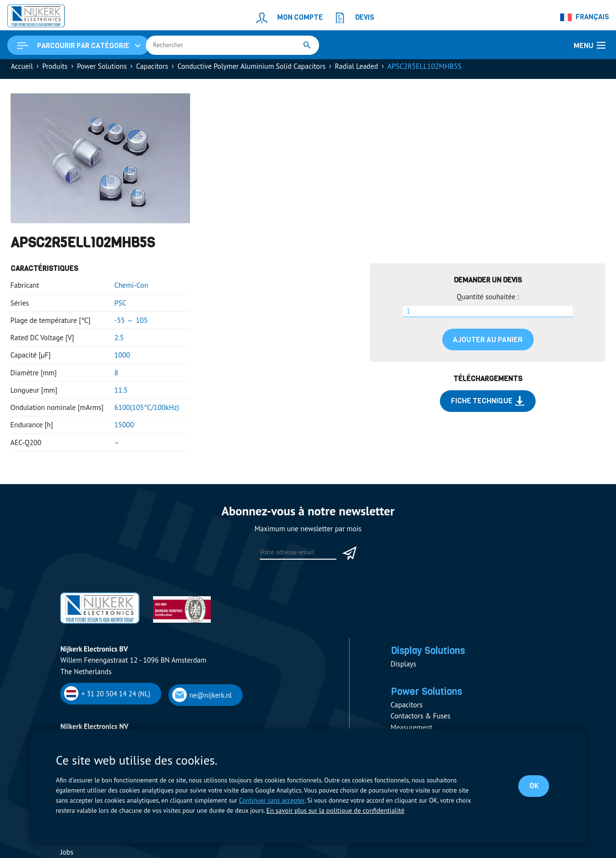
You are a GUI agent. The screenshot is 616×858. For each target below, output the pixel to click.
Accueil (22, 70)
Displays (404, 670)
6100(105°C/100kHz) (147, 412)
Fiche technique (488, 405)
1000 (122, 359)
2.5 (119, 342)
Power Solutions (102, 70)
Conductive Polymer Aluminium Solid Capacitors (252, 70)
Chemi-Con (131, 289)
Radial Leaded (357, 70)
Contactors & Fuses (421, 724)
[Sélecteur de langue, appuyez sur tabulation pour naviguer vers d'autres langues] (585, 17)
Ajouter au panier (488, 344)
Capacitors (152, 70)
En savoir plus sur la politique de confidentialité (333, 811)
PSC (121, 307)
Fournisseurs (80, 844)
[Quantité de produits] (488, 316)
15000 (124, 429)
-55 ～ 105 (131, 325)
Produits (55, 70)
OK (533, 786)
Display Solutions (433, 656)
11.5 (121, 394)
